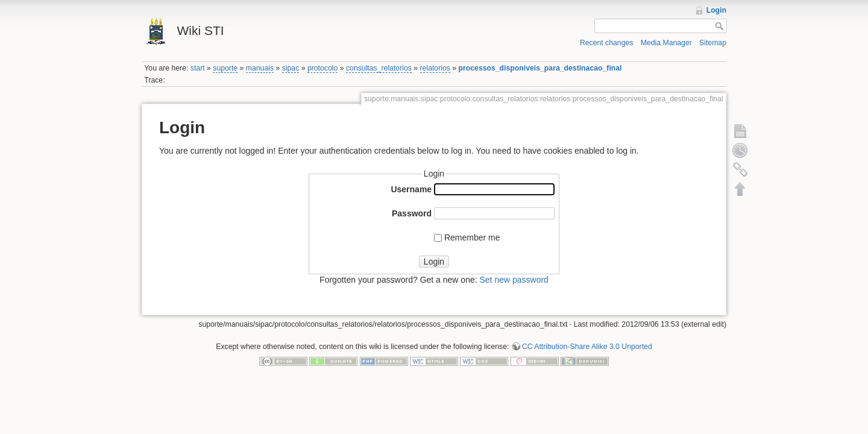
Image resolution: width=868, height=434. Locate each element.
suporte (225, 68)
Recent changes (607, 43)
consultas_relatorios (379, 68)
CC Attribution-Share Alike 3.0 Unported (587, 347)
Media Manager (666, 43)
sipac (291, 68)
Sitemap (713, 43)
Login (716, 10)
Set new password (514, 280)
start (198, 68)
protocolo (322, 68)
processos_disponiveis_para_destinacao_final (540, 68)
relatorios (435, 68)
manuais (260, 68)
